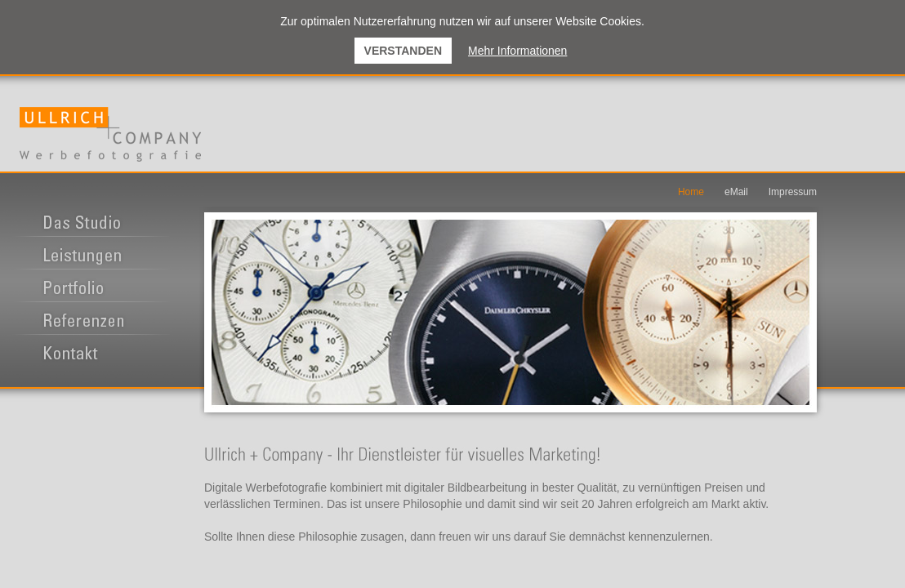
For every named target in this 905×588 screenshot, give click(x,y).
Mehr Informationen (517, 51)
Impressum (793, 192)
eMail (736, 192)
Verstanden (403, 51)
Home (691, 192)
